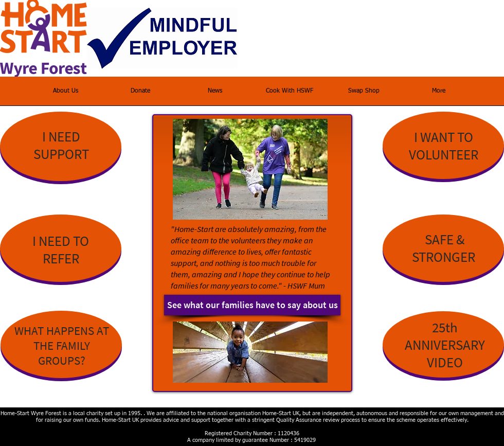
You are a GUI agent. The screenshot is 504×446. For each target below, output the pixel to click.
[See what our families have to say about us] (252, 305)
